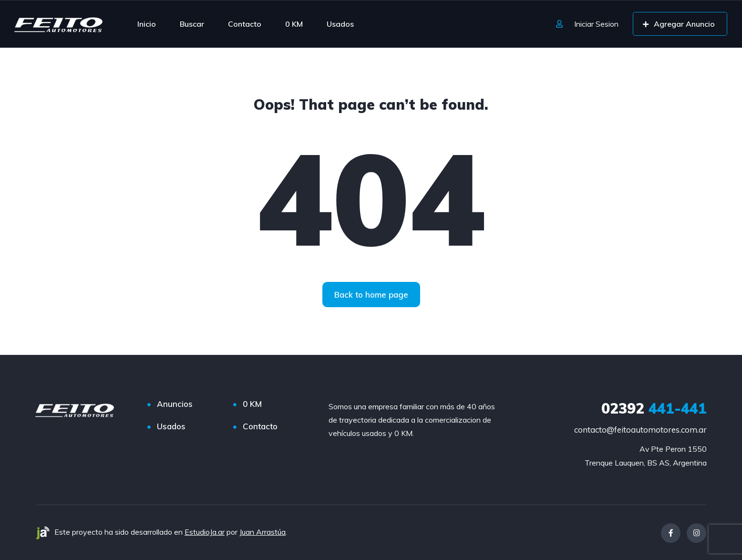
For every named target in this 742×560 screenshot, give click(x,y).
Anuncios (175, 404)
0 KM (294, 24)
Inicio (147, 24)
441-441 (654, 408)
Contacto (245, 24)
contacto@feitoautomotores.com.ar (640, 430)
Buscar (192, 24)
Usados (340, 24)
